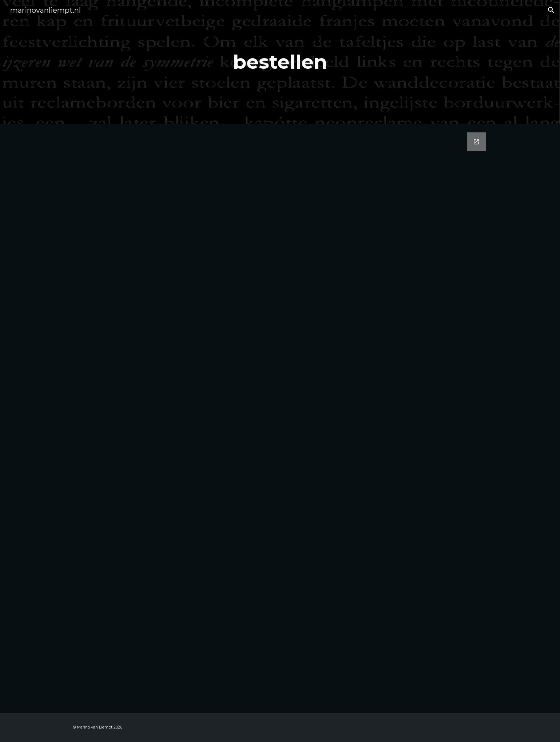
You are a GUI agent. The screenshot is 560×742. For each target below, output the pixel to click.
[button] (551, 10)
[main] (280, 62)
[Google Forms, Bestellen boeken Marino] (280, 418)
